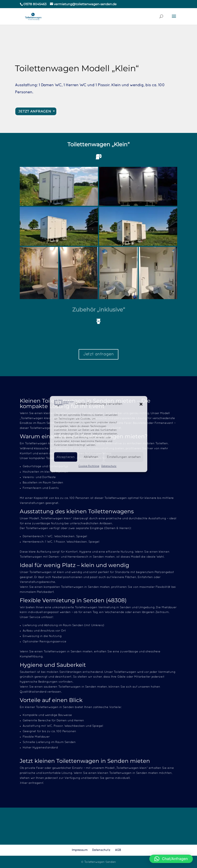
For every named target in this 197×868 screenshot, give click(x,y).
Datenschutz (109, 466)
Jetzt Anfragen (38, 112)
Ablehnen (91, 457)
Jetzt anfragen (98, 354)
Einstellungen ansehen (124, 457)
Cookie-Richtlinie (89, 466)
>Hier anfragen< (32, 783)
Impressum (80, 850)
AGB (118, 850)
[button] (141, 404)
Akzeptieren (66, 457)
